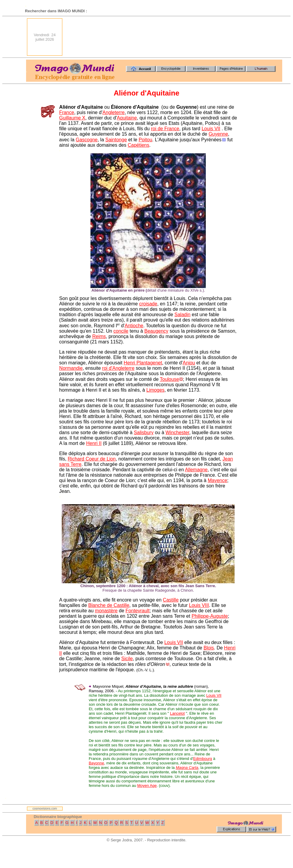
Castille (171, 600)
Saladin (182, 315)
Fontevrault (138, 611)
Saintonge (116, 140)
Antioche (134, 326)
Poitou (145, 140)
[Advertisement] (261, 37)
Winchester (177, 433)
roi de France (165, 129)
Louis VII (211, 129)
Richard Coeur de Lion (92, 459)
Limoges (155, 390)
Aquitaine (127, 118)
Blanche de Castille (109, 605)
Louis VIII (199, 605)
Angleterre (114, 112)
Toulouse (170, 379)
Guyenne (218, 134)
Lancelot (177, 713)
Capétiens (138, 145)
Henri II (94, 443)
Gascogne (87, 140)
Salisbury (144, 433)
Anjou (189, 363)
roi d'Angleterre (118, 368)
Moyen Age (147, 786)
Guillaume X (72, 118)
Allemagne (196, 470)
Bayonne (96, 763)
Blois (209, 648)
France (67, 112)
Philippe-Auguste (210, 616)
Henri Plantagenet (143, 363)
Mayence (217, 480)
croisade (148, 304)
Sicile (127, 659)
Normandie (71, 368)
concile (121, 331)
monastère (106, 611)
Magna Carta (187, 768)
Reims (99, 336)
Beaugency (156, 331)
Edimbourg (203, 759)
